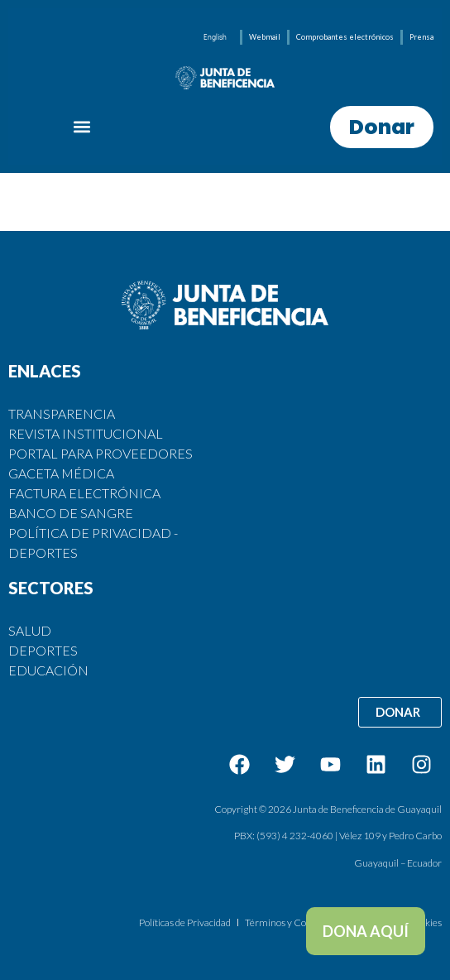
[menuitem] (215, 37)
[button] (82, 127)
